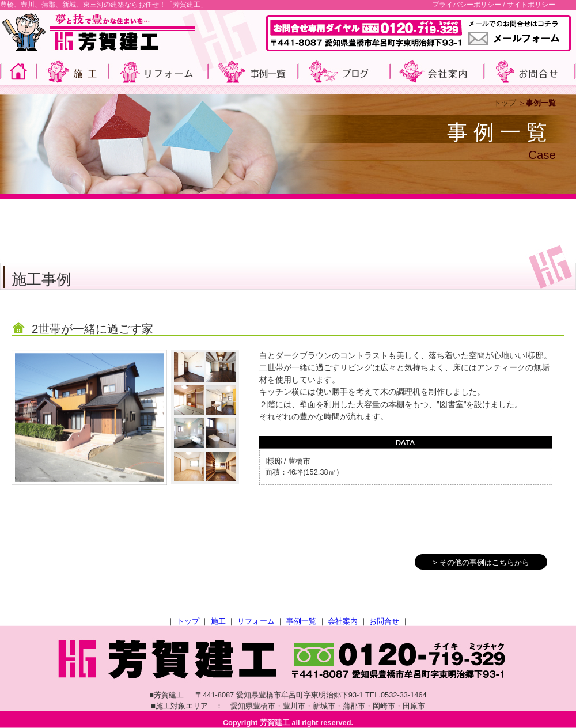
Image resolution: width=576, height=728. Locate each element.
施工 (218, 621)
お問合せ (384, 621)
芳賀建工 (275, 723)
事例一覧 (301, 621)
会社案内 (343, 621)
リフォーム (256, 621)
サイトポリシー (531, 5)
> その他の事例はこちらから (481, 562)
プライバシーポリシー (467, 5)
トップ (505, 103)
